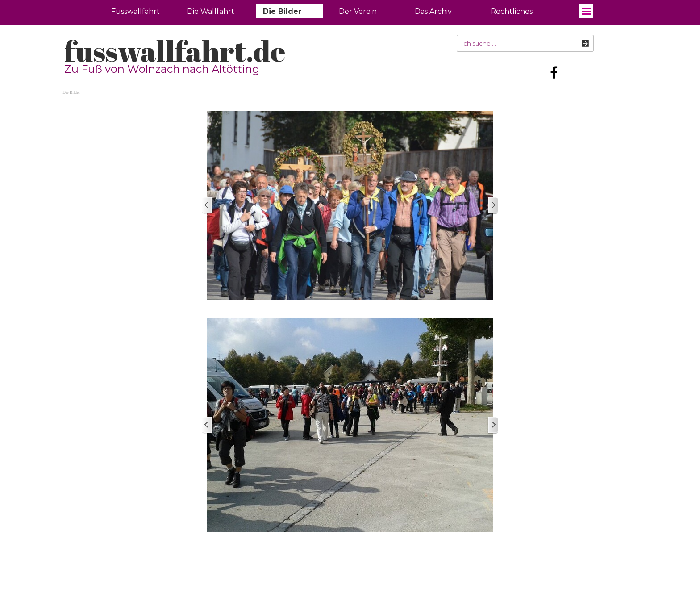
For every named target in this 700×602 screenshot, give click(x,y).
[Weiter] (493, 206)
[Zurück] (207, 206)
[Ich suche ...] (525, 43)
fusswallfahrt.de (175, 51)
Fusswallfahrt (135, 11)
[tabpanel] (405, 554)
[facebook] (554, 72)
